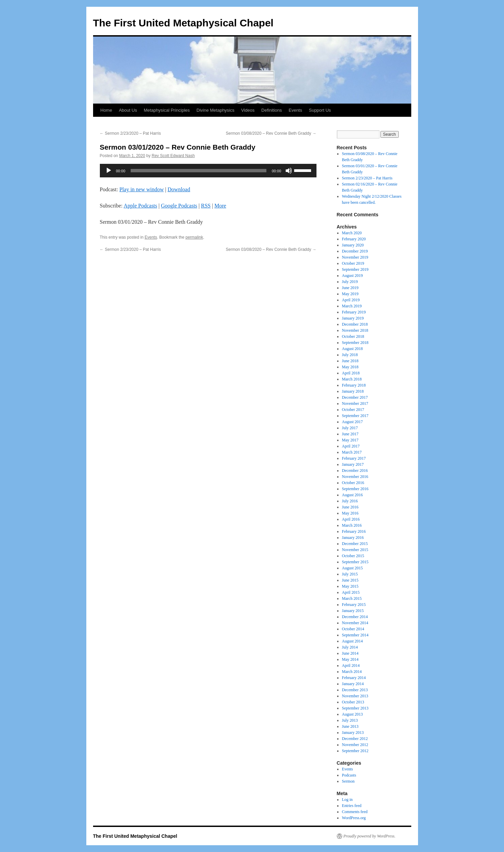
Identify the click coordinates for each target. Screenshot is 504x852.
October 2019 (353, 263)
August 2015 (352, 568)
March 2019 (352, 306)
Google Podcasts (179, 206)
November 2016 (355, 477)
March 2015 (352, 598)
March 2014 (352, 672)
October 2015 (353, 556)
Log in (347, 800)
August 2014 (352, 641)
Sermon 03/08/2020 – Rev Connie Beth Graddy (271, 133)
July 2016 (350, 501)
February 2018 (354, 385)
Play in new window (142, 189)
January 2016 (353, 538)
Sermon (348, 781)
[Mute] (289, 171)
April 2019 (351, 300)
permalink (194, 237)
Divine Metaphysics (216, 110)
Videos (248, 110)
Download (179, 189)
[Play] (109, 171)
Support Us (320, 110)
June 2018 (350, 361)
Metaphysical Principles (167, 110)
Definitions (272, 110)
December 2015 (355, 544)
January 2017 (353, 464)
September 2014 (355, 635)
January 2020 (353, 245)
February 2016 (354, 531)
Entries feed (352, 806)
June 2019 (350, 288)
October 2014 (353, 629)
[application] (208, 171)
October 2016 (353, 483)
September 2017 (355, 416)
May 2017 (350, 440)
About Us (128, 110)
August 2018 (352, 349)
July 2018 (350, 355)
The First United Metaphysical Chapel (183, 23)
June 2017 (350, 434)
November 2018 (355, 330)
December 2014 (355, 617)
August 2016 (352, 495)
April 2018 (351, 373)
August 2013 (352, 714)
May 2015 (350, 586)
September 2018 (355, 343)
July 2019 (350, 282)
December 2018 (355, 324)
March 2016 (352, 525)
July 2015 (350, 574)
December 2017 (355, 397)
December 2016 (355, 471)
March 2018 (352, 379)
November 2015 (355, 550)
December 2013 (355, 690)
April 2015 (351, 592)
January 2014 (353, 684)
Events (295, 110)
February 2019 (354, 312)
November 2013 (355, 696)
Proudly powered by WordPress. (370, 836)
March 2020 (352, 233)
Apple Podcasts (140, 206)
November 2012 (355, 745)
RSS (206, 206)
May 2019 (350, 294)
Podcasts (349, 775)
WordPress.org (354, 818)
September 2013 (355, 708)
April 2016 (351, 519)
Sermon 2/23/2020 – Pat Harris (130, 133)
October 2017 (353, 410)
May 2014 (350, 659)
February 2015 (354, 605)
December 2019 (355, 251)
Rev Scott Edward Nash (173, 156)
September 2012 (355, 751)
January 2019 (353, 318)
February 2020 (354, 239)
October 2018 (353, 336)
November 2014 (355, 623)
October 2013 (353, 702)
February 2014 (354, 678)
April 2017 (351, 446)
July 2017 (350, 428)
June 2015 (350, 580)
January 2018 (353, 391)
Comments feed (355, 812)
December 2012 (355, 739)
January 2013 (353, 733)
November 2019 (355, 257)
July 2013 (350, 720)
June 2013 (350, 726)
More (220, 206)
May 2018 (350, 367)
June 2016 (350, 507)
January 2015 (353, 611)
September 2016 (355, 489)
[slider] (199, 171)
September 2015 (355, 562)
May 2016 (350, 513)
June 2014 (350, 653)
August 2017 (352, 422)
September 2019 (355, 269)
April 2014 (351, 665)
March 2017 (352, 452)
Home (106, 110)
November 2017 (355, 403)
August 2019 (352, 276)
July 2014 (350, 647)
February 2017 (354, 458)
